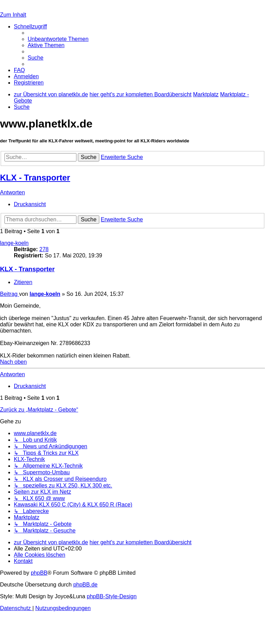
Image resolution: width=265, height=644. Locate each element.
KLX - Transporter (35, 178)
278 (44, 249)
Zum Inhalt (13, 15)
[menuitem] (58, 39)
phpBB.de (85, 585)
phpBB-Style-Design (112, 596)
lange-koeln (14, 243)
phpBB (39, 573)
